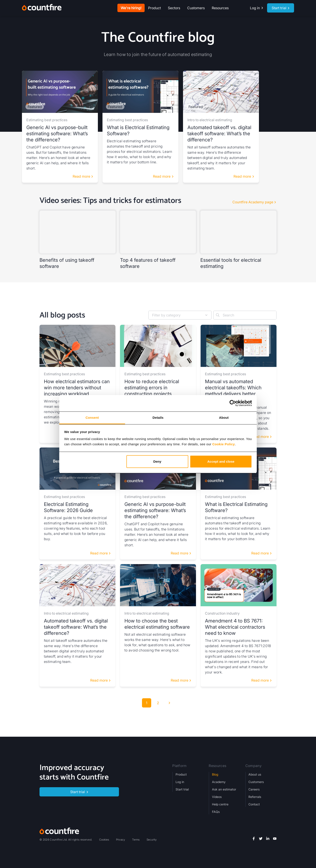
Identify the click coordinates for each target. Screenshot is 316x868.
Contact (254, 804)
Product (181, 774)
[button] (154, 8)
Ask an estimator (224, 789)
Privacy (121, 840)
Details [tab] (158, 418)
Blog (215, 774)
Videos (217, 797)
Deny (157, 461)
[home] (42, 8)
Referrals (255, 797)
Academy (219, 782)
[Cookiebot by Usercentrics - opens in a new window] (233, 403)
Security (152, 840)
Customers (196, 8)
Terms (136, 840)
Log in (180, 782)
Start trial (182, 789)
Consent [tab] (92, 418)
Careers (254, 789)
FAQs (216, 812)
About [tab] (224, 418)
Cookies (104, 840)
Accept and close (221, 461)
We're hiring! (131, 8)
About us (255, 774)
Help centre (220, 804)
